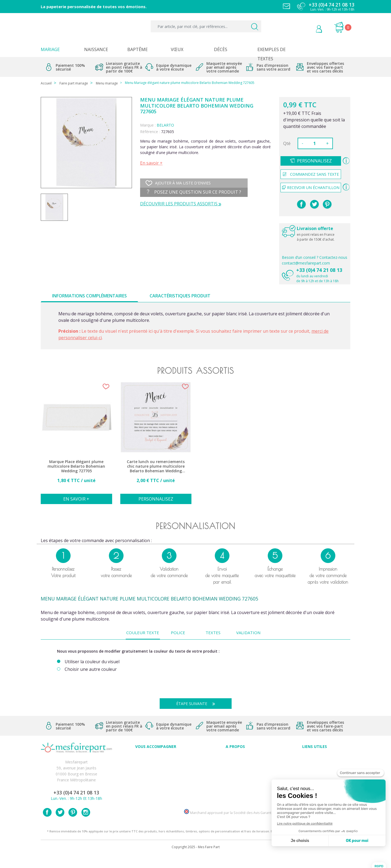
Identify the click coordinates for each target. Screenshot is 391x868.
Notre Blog (235, 793)
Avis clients (235, 757)
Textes (213, 633)
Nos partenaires (235, 787)
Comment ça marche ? (235, 769)
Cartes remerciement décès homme (156, 793)
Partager (301, 204)
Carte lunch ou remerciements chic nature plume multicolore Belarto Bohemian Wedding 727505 (156, 466)
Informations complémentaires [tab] (89, 296)
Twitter (60, 825)
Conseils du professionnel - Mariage (156, 757)
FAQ (156, 763)
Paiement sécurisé (315, 757)
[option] (76, 446)
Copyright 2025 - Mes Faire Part (196, 859)
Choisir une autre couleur (91, 669)
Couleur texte (143, 633)
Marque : (148, 125)
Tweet (314, 204)
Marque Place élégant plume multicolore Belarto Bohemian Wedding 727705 (76, 466)
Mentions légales (315, 763)
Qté (287, 143)
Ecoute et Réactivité (235, 781)
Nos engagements (235, 775)
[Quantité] (315, 143)
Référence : (150, 132)
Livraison (315, 769)
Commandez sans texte (311, 174)
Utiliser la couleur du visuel (92, 662)
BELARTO (165, 125)
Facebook (47, 825)
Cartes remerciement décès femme (156, 799)
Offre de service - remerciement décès (156, 775)
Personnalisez (314, 161)
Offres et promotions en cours (156, 769)
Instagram (86, 825)
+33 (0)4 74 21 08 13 (319, 270)
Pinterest (327, 204)
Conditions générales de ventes (315, 775)
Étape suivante (198, 704)
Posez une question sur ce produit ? (194, 192)
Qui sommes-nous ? (235, 763)
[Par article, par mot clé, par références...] (206, 26)
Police (178, 633)
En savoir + (151, 163)
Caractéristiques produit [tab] (180, 296)
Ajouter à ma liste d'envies (178, 183)
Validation (248, 633)
